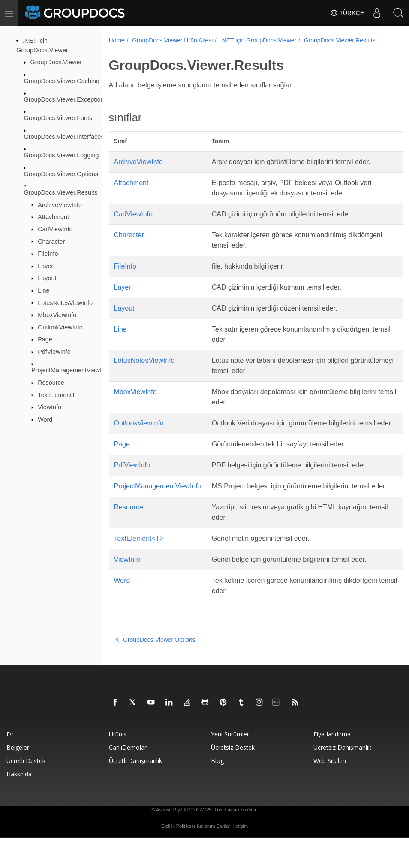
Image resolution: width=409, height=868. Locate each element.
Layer (45, 266)
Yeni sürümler (230, 764)
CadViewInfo (55, 229)
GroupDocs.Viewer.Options (61, 174)
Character (51, 241)
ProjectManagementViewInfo (71, 370)
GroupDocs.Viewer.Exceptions (66, 99)
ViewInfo (50, 407)
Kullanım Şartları (214, 856)
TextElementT (57, 395)
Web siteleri (330, 790)
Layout (47, 278)
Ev (10, 764)
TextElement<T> (139, 568)
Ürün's (118, 764)
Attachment (53, 217)
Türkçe (347, 13)
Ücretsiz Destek (233, 777)
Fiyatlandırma (332, 764)
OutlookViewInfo (60, 327)
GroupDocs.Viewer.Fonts (58, 118)
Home (117, 40)
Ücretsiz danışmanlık (342, 777)
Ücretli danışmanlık (135, 790)
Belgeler (18, 777)
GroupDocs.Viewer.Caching (62, 81)
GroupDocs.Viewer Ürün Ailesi (172, 40)
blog (217, 790)
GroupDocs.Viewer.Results (61, 192)
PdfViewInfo (54, 352)
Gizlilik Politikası (178, 856)
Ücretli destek (26, 790)
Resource (51, 383)
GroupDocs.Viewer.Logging (62, 155)
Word (45, 419)
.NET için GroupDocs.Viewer (259, 40)
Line (44, 290)
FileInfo (48, 254)
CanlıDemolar (128, 777)
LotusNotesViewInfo (65, 302)
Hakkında (19, 804)
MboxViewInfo (57, 315)
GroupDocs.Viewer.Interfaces (64, 137)
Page (45, 339)
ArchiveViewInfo (60, 204)
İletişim (241, 856)
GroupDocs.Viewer (56, 62)
